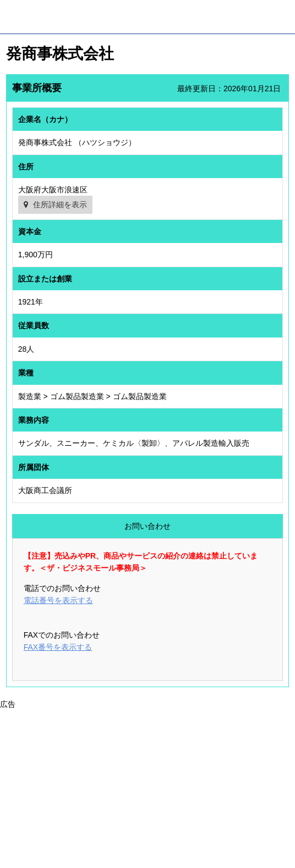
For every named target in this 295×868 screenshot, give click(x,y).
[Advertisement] (147, 788)
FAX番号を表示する (58, 647)
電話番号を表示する (58, 600)
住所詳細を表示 (60, 204)
